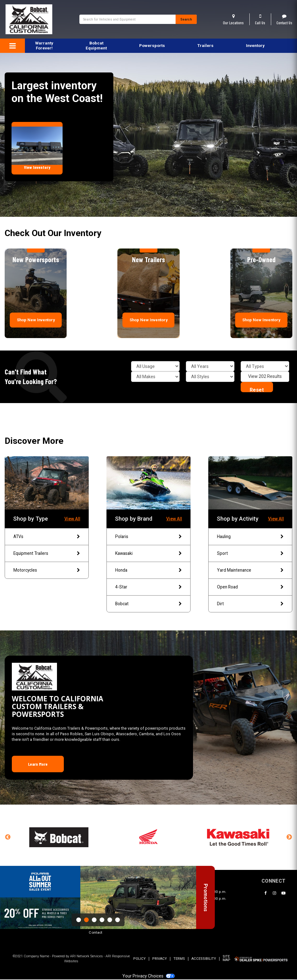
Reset (257, 390)
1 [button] (79, 920)
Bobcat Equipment (96, 46)
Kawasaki (148, 554)
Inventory (255, 46)
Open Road (250, 588)
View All (72, 519)
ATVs (47, 537)
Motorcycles (47, 571)
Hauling (250, 537)
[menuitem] (96, 46)
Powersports (152, 46)
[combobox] (128, 19)
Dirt (250, 604)
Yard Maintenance (250, 571)
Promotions (203, 906)
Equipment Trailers (47, 554)
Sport (250, 554)
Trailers (205, 46)
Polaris (148, 537)
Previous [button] (8, 838)
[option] (98, 897)
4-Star (148, 588)
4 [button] (102, 920)
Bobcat (148, 604)
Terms (179, 960)
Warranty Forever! (44, 46)
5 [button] (110, 920)
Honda (148, 571)
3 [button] (94, 920)
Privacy (160, 960)
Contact (96, 933)
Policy (139, 960)
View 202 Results (265, 377)
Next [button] (289, 838)
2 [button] (86, 920)
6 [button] (118, 920)
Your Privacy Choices (148, 977)
